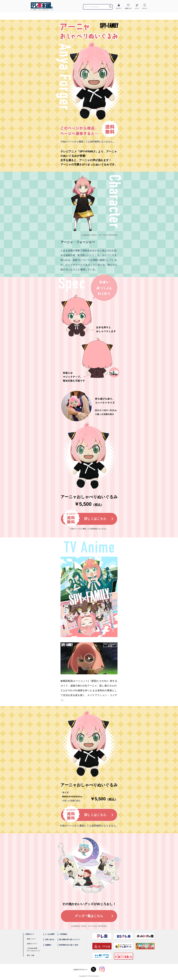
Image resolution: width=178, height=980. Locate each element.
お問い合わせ (50, 940)
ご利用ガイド (29, 934)
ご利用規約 (63, 934)
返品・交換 (30, 955)
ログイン (119, 7)
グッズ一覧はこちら (94, 916)
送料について (31, 939)
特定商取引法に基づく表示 (69, 945)
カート (137, 7)
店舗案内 (48, 945)
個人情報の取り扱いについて (69, 940)
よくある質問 (50, 934)
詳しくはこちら (88, 519)
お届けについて (32, 944)
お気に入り (128, 7)
